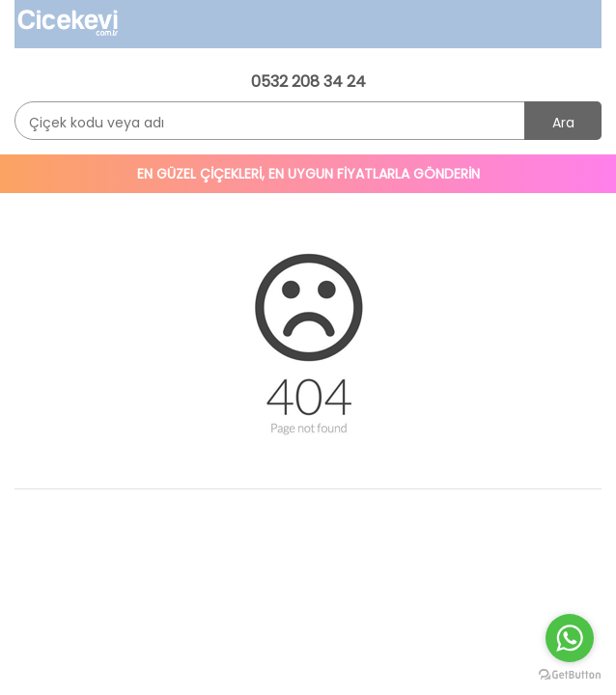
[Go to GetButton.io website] (570, 675)
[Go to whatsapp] (570, 638)
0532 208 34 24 (308, 82)
